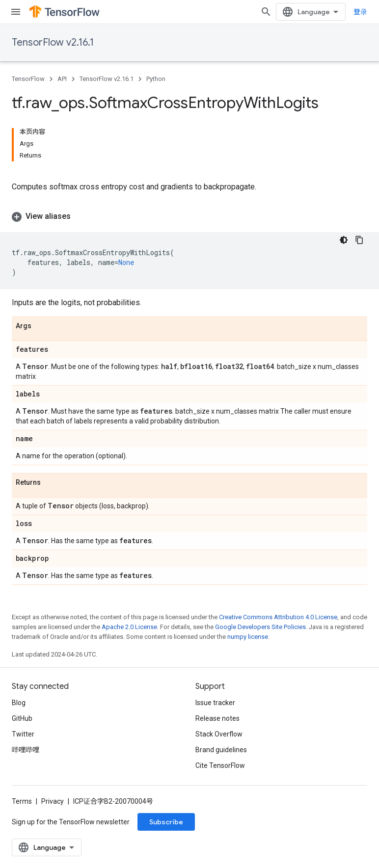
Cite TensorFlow (220, 765)
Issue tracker (215, 703)
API (62, 79)
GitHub (22, 718)
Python (156, 79)
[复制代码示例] (359, 240)
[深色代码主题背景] (344, 240)
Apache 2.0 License (129, 627)
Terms (22, 801)
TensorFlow (28, 79)
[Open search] (266, 12)
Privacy (53, 801)
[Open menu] (16, 12)
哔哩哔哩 (26, 750)
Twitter (23, 734)
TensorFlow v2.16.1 (53, 42)
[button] (189, 216)
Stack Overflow (219, 734)
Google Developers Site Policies (260, 627)
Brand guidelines (221, 750)
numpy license (248, 637)
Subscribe (166, 822)
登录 (360, 12)
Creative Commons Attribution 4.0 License (278, 617)
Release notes (217, 718)
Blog (19, 703)
